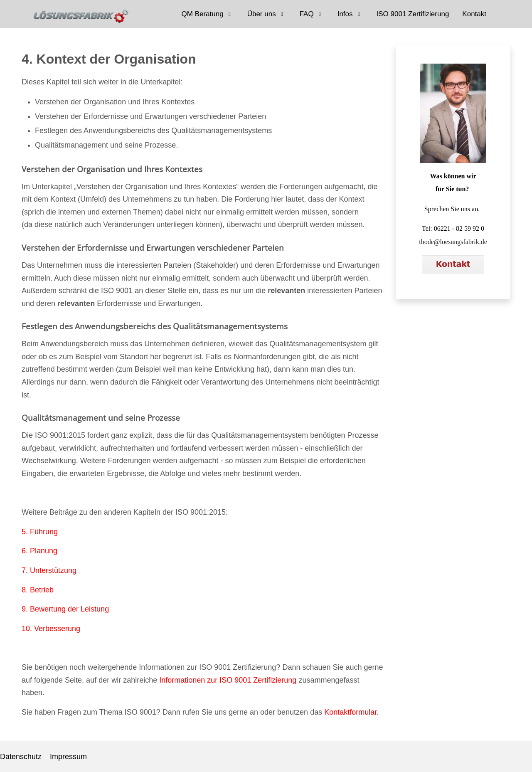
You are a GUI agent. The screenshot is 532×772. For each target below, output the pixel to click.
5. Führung (40, 532)
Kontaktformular (350, 712)
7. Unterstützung (49, 570)
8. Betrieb (38, 590)
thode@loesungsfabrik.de (453, 242)
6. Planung (39, 551)
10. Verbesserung (51, 629)
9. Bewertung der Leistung (65, 609)
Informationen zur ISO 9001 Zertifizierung (228, 680)
